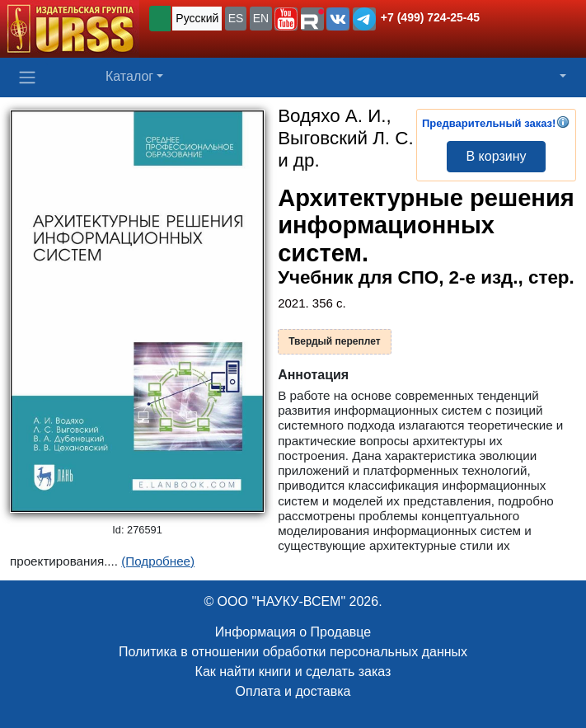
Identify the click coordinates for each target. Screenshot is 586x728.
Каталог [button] (129, 76)
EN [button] (261, 18)
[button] (286, 19)
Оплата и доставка (293, 691)
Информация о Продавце (293, 632)
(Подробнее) (158, 561)
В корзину (496, 156)
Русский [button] (197, 18)
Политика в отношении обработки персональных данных (293, 652)
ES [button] (236, 18)
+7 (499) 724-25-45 (430, 17)
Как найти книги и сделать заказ (293, 672)
